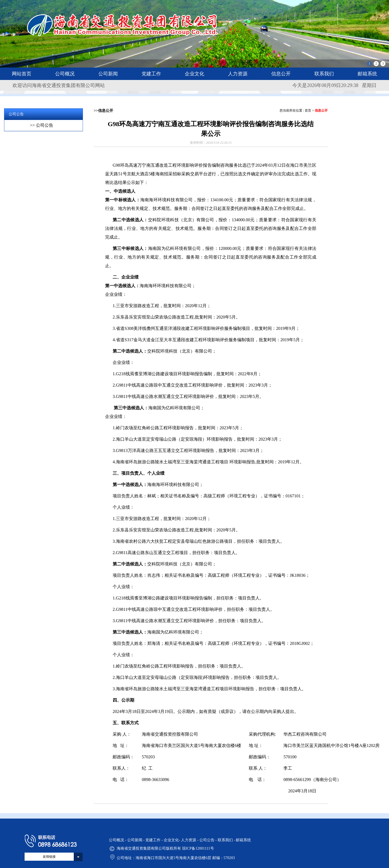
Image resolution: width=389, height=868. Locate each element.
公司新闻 (108, 74)
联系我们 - (227, 840)
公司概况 (65, 74)
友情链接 (49, 857)
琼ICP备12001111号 (198, 848)
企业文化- (172, 840)
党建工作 (151, 74)
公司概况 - (118, 840)
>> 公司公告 (42, 125)
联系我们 (324, 74)
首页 (308, 110)
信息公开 (281, 74)
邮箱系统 (367, 74)
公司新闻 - (136, 840)
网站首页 (22, 74)
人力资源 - (190, 840)
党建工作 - (155, 840)
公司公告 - (209, 840)
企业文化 (194, 74)
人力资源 (238, 74)
